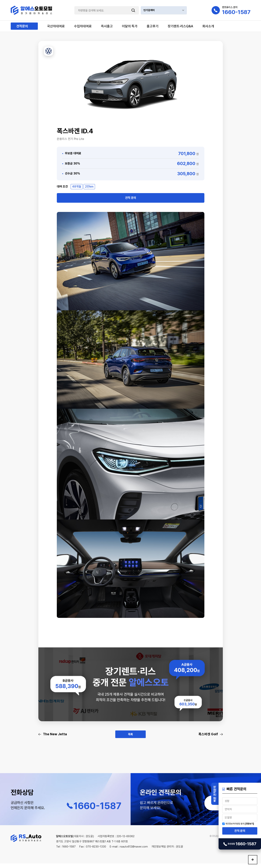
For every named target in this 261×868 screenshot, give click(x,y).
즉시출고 (107, 26)
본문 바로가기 (0, 0)
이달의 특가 (130, 26)
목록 (131, 738)
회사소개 (208, 26)
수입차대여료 (83, 26)
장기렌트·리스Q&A (180, 26)
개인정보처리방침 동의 (235, 824)
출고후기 (153, 26)
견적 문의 (240, 831)
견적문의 (22, 26)
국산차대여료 (56, 26)
